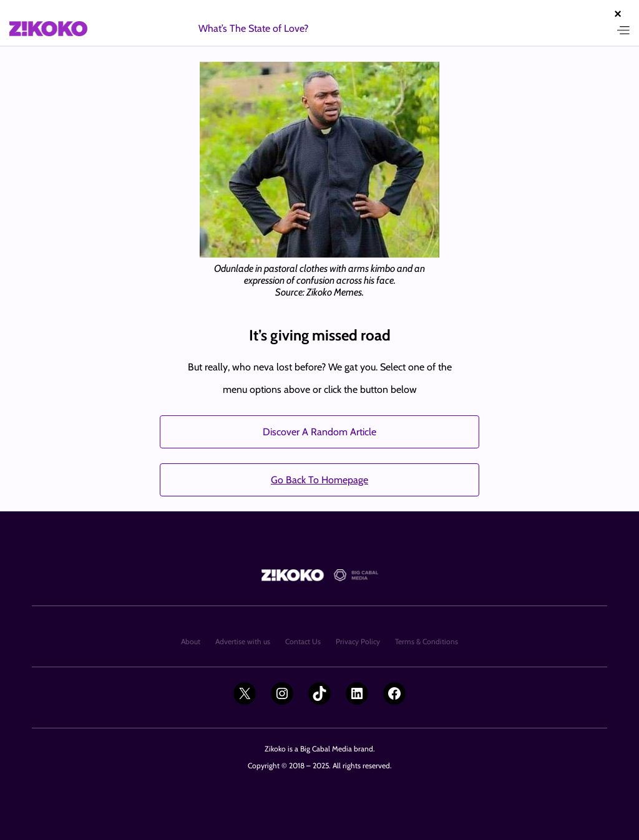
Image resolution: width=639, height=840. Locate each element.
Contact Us (303, 641)
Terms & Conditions (427, 641)
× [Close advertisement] (618, 14)
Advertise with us (243, 641)
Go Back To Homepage (319, 480)
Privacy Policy (358, 641)
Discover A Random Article (319, 432)
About (191, 641)
